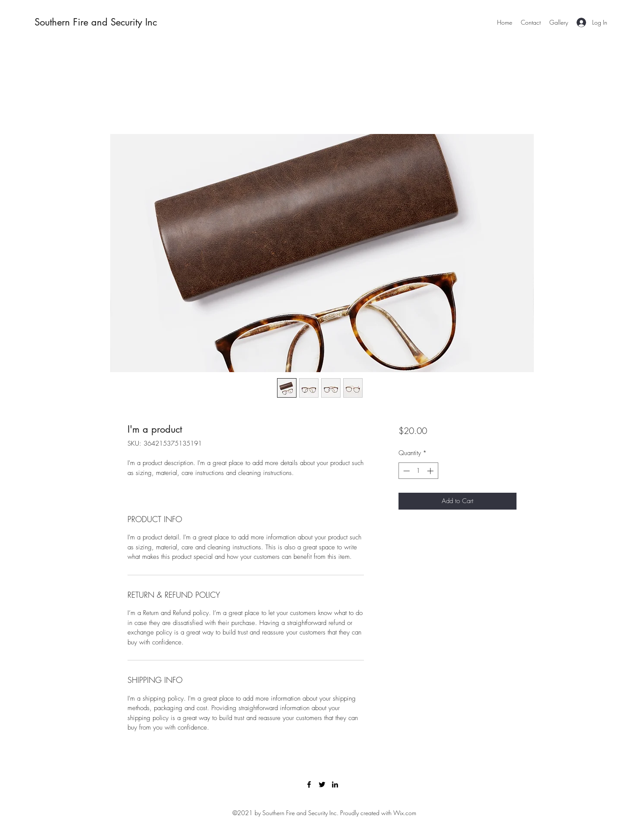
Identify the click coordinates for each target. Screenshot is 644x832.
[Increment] (431, 471)
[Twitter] (322, 784)
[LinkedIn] (335, 784)
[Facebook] (309, 784)
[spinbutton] (418, 471)
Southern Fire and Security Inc (96, 22)
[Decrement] (406, 471)
